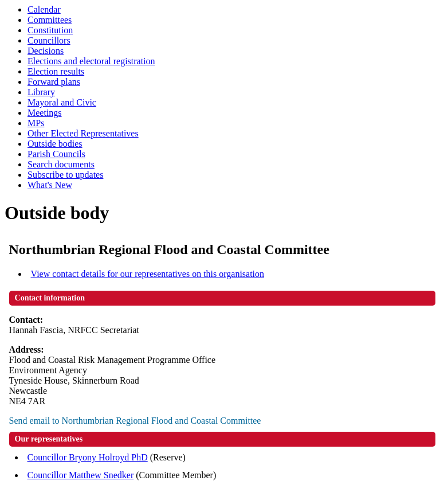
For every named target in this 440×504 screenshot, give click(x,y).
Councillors (49, 40)
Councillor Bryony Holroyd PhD (88, 457)
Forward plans (54, 82)
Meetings (45, 113)
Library (41, 92)
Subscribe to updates (65, 175)
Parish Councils (56, 154)
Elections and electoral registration (91, 61)
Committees (50, 20)
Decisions (46, 51)
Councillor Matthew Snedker (81, 475)
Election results (56, 71)
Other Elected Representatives (83, 133)
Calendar (44, 9)
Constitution (50, 30)
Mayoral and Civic (62, 102)
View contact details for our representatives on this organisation (148, 274)
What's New (50, 185)
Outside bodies (55, 144)
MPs (36, 123)
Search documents (61, 164)
